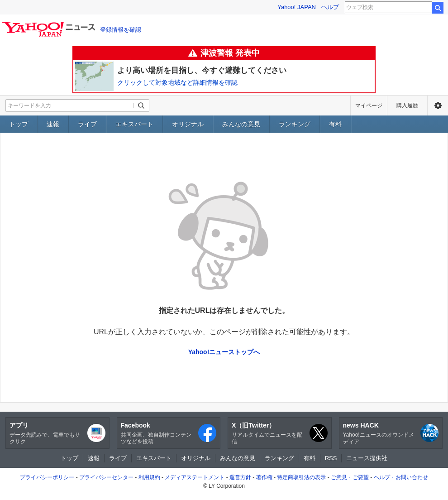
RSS (331, 458)
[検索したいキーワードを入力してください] (70, 106)
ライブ (87, 124)
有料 (335, 124)
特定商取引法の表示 (301, 477)
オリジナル (188, 124)
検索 (438, 8)
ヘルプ (330, 7)
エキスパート (134, 124)
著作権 (264, 477)
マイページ (369, 106)
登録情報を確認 (121, 30)
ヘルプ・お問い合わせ (401, 477)
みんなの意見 (241, 124)
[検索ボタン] (141, 106)
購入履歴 (407, 106)
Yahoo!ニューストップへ (224, 352)
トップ (19, 124)
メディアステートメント (195, 477)
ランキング (295, 124)
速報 (53, 124)
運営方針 (240, 477)
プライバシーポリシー (47, 477)
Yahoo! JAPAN (297, 7)
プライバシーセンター (106, 477)
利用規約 (149, 477)
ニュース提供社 (367, 458)
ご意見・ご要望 (350, 477)
